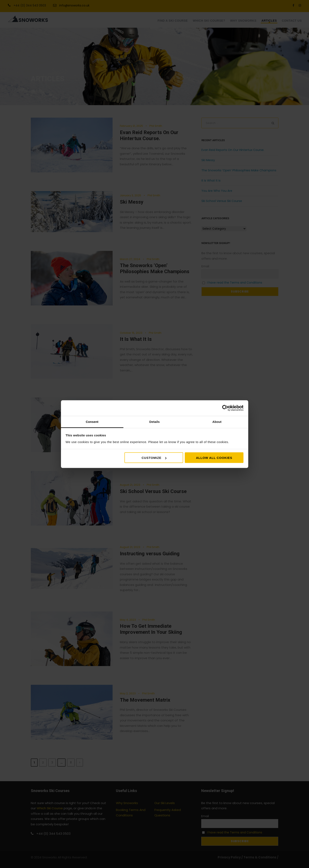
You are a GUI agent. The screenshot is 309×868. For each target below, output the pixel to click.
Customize (154, 458)
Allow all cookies (214, 458)
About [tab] (217, 422)
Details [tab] (155, 422)
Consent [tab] (92, 422)
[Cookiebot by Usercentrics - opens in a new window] (225, 408)
